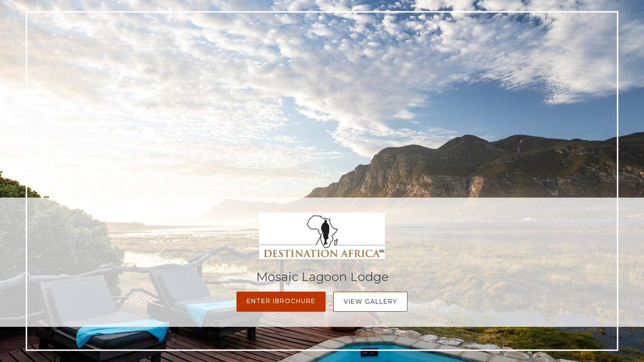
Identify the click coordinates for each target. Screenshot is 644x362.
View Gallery (370, 301)
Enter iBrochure (281, 301)
